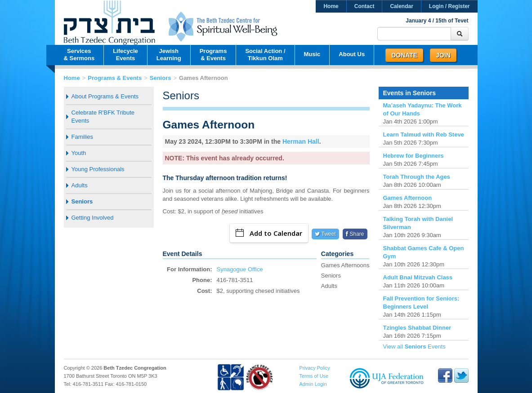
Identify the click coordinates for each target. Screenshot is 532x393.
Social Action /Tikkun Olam (265, 55)
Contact (364, 6)
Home (331, 6)
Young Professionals (98, 169)
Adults (80, 185)
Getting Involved (93, 218)
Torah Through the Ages (417, 177)
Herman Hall (301, 141)
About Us (352, 54)
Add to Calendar (269, 233)
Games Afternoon (408, 198)
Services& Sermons (79, 55)
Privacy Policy (314, 368)
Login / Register (449, 6)
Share (355, 234)
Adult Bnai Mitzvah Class (418, 277)
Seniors (161, 78)
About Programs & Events (105, 96)
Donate (404, 55)
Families (82, 137)
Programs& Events (213, 55)
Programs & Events (115, 78)
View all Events (414, 347)
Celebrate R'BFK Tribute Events (103, 117)
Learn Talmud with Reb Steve (424, 135)
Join (443, 55)
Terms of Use (314, 376)
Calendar (401, 6)
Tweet (325, 234)
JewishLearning (169, 55)
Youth (79, 153)
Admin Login (313, 384)
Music (312, 54)
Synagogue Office (240, 269)
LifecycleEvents (125, 55)
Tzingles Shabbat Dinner (417, 328)
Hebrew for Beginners (414, 156)
